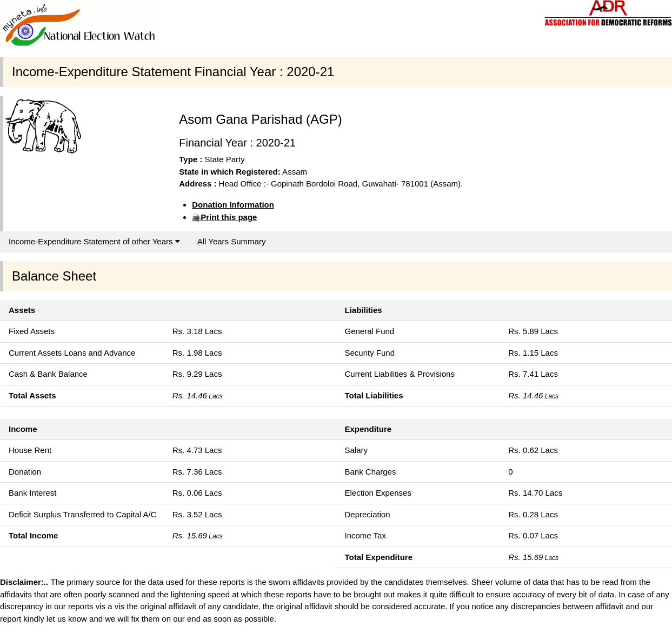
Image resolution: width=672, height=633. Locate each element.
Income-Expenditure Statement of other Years (94, 241)
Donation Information (233, 205)
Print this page (229, 217)
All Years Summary (232, 241)
